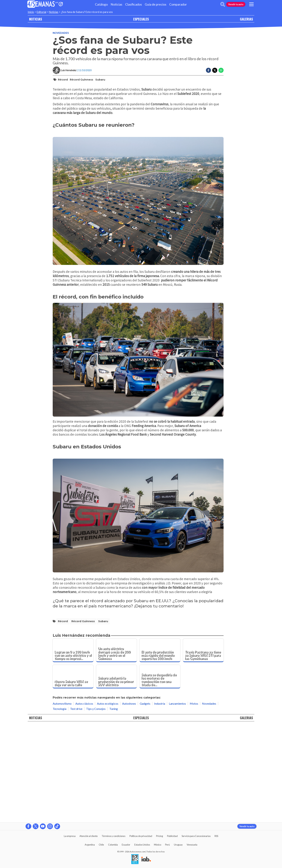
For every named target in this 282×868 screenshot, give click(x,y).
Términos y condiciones (113, 836)
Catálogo (101, 4)
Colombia (113, 845)
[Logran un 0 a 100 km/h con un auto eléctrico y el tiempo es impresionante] (73, 747)
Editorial (41, 12)
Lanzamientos (177, 800)
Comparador (178, 4)
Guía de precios (156, 4)
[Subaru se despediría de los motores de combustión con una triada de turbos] (160, 773)
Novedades (61, 33)
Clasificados (134, 4)
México (158, 845)
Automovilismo (62, 800)
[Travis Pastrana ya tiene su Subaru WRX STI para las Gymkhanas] (203, 747)
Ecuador (126, 845)
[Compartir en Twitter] (215, 70)
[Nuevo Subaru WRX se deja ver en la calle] (73, 773)
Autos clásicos (84, 800)
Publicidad (172, 836)
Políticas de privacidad (141, 836)
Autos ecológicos (108, 800)
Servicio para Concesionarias (196, 836)
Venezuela (192, 845)
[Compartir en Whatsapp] (221, 70)
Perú (167, 845)
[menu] (251, 4)
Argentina (90, 845)
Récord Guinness (81, 80)
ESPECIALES (141, 19)
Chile (101, 845)
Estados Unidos (142, 845)
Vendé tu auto (236, 4)
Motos (194, 800)
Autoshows (129, 800)
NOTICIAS (36, 19)
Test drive (76, 805)
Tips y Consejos (96, 805)
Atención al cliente (89, 836)
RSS (216, 836)
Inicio (31, 12)
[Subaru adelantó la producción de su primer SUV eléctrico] (117, 773)
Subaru (100, 80)
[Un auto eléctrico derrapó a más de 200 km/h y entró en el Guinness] (117, 747)
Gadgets (145, 800)
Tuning (114, 805)
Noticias (116, 4)
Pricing (160, 836)
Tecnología (60, 805)
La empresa (70, 836)
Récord (63, 80)
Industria (160, 800)
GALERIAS (246, 19)
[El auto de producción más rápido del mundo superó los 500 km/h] (160, 747)
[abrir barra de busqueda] (223, 4)
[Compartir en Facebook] (208, 70)
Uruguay (178, 845)
